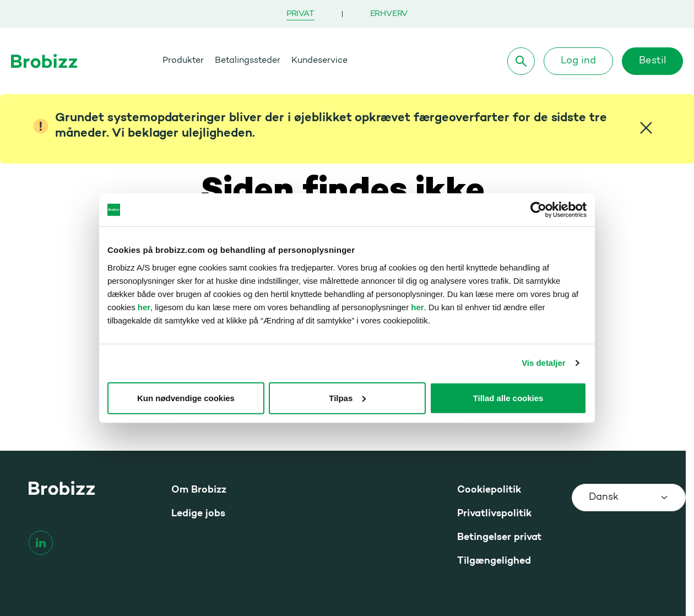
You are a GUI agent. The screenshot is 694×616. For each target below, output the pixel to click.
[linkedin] (41, 543)
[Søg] (521, 61)
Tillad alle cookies (508, 398)
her (144, 307)
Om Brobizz (199, 490)
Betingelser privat (499, 537)
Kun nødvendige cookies (186, 398)
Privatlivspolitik (494, 514)
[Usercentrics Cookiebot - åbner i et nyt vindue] (538, 210)
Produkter (183, 61)
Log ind (578, 61)
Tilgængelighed (494, 561)
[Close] (646, 128)
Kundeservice (319, 61)
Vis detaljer (543, 363)
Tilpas (347, 398)
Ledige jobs (198, 514)
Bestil (652, 61)
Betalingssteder (248, 61)
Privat (300, 14)
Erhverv (389, 14)
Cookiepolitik (489, 490)
